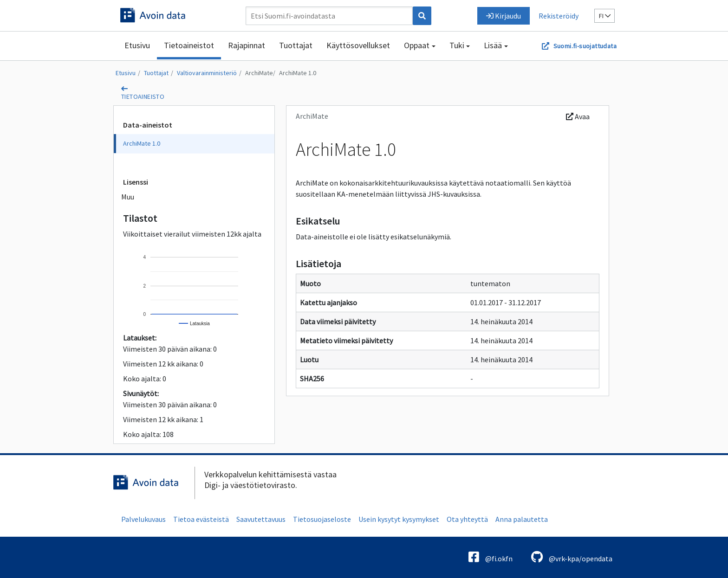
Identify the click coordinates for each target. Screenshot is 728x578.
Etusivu (137, 45)
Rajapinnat (247, 45)
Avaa (578, 116)
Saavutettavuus (261, 519)
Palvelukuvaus (143, 519)
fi (605, 16)
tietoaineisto (143, 96)
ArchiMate (259, 73)
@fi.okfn (491, 557)
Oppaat (417, 45)
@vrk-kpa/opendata (572, 557)
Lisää (493, 45)
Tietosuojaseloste (322, 519)
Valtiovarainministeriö (207, 73)
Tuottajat (296, 45)
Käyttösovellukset (358, 45)
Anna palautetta (522, 519)
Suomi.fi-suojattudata (585, 46)
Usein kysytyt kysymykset (399, 519)
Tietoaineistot (189, 45)
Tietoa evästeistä (201, 519)
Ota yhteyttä (467, 519)
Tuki (457, 45)
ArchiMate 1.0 (298, 73)
